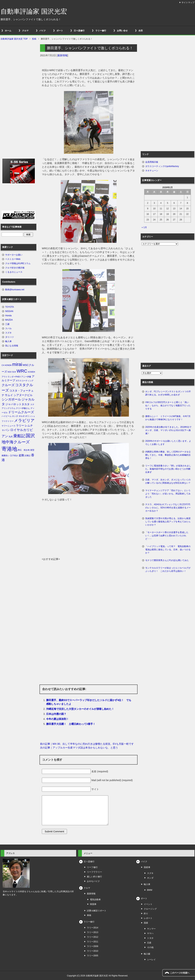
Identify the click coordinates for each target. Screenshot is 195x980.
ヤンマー (151, 929)
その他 (150, 947)
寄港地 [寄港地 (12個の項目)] (9, 449)
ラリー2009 (93, 946)
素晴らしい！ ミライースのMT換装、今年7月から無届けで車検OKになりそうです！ (168, 418)
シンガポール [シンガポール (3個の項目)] (11, 399)
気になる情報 (12, 346)
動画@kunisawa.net (15, 290)
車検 (89, 915)
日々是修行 (79, 31)
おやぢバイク (93, 881)
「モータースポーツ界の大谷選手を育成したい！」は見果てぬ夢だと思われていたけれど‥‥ (167, 536)
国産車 (147, 867)
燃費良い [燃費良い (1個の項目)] (6, 456)
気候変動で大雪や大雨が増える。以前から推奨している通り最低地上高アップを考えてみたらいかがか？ (168, 522)
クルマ (25, 31)
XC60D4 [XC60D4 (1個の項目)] (31, 372)
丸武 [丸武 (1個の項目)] (11, 437)
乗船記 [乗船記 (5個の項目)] (19, 436)
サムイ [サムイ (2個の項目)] (9, 395)
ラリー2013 (93, 932)
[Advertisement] (89, 530)
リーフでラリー (94, 872)
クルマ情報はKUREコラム (18, 263)
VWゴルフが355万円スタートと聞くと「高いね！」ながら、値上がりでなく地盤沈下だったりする (168, 406)
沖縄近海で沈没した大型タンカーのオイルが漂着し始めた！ (80, 709)
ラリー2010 (93, 951)
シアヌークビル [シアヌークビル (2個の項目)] (23, 395)
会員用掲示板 (152, 162)
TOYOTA (10, 307)
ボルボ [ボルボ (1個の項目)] (22, 416)
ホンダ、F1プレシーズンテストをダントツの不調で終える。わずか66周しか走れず (168, 393)
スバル (8, 328)
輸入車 (8, 341)
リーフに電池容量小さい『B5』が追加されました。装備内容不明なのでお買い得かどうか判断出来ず (168, 469)
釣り (146, 914)
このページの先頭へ (180, 973)
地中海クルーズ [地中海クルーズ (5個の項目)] (16, 442)
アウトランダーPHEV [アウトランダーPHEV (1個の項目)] (11, 377)
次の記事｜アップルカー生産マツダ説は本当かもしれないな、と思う (79, 748)
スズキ (8, 333)
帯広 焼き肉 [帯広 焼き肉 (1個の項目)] (24, 450)
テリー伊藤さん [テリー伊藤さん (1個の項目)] (23, 408)
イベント (148, 904)
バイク (43, 31)
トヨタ (150, 938)
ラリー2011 (93, 942)
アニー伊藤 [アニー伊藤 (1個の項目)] (26, 377)
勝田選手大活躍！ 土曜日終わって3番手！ (71, 724)
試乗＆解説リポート (97, 911)
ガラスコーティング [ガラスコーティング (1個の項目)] (25, 381)
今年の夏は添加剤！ (57, 719)
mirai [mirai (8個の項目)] (17, 364)
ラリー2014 (93, 928)
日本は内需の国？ (56, 714)
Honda (8, 316)
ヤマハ (150, 933)
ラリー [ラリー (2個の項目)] (20, 426)
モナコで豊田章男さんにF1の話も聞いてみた (167, 560)
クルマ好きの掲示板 (15, 268)
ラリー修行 (101, 31)
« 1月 (144, 227)
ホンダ (150, 878)
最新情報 (62, 55)
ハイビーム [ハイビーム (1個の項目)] (7, 416)
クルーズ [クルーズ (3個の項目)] (8, 385)
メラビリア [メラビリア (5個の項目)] (24, 420)
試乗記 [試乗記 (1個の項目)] (28, 456)
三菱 (7, 324)
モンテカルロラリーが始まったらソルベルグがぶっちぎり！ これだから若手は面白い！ (168, 569)
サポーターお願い (14, 255)
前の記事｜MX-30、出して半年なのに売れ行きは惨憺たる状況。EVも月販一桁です (87, 744)
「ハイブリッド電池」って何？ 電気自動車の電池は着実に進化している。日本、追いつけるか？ (168, 550)
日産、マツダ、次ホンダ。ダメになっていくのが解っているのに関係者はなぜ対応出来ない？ (168, 481)
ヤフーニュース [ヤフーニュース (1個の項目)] (9, 426)
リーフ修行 (92, 867)
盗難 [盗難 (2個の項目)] (21, 455)
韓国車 (93, 904)
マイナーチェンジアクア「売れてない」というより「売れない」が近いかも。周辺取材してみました (168, 494)
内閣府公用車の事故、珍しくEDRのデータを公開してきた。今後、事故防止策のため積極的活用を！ (168, 455)
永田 (141, 31)
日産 (149, 943)
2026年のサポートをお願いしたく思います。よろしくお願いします (168, 443)
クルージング (150, 909)
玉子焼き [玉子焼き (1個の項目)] (14, 456)
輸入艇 (147, 954)
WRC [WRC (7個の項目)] (22, 371)
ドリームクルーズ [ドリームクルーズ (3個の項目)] (21, 412)
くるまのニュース (14, 272)
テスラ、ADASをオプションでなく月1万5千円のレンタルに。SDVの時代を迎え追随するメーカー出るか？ (168, 508)
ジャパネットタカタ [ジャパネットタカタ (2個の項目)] (18, 404)
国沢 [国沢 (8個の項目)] (30, 436)
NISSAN (9, 311)
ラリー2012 (93, 937)
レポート (148, 918)
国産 (146, 923)
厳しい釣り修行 (94, 877)
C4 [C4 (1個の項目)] (3, 365)
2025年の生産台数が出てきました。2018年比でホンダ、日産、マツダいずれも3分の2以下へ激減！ (168, 430)
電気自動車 (95, 900)
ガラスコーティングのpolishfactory (162, 166)
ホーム (8, 31)
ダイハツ (10, 337)
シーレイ (151, 960)
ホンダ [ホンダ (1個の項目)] (15, 416)
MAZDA (9, 320)
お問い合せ (122, 31)
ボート (60, 31)
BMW (150, 890)
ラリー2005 (93, 956)
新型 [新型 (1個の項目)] (32, 450)
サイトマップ (188, 3)
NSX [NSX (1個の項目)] (10, 372)
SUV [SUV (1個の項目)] (14, 372)
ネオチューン (152, 171)
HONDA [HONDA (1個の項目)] (8, 365)
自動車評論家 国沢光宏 (34, 11)
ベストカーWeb (13, 259)
